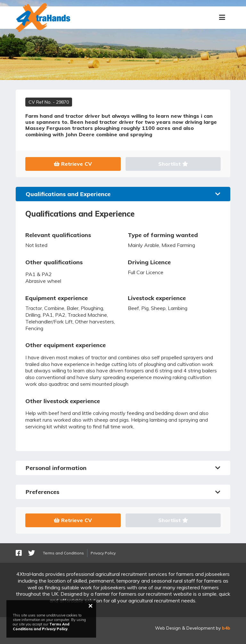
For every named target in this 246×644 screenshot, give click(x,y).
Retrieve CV (73, 164)
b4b (226, 628)
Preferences (123, 492)
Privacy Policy (103, 553)
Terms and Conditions (63, 553)
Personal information (123, 468)
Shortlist (173, 164)
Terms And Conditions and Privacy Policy (41, 626)
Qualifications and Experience (123, 194)
